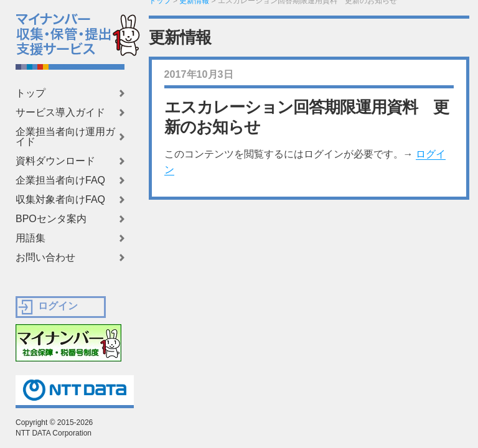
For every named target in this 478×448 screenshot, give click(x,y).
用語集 (30, 238)
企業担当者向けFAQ (60, 180)
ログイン (58, 306)
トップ (30, 93)
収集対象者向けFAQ (60, 200)
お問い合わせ (45, 258)
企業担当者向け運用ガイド (65, 137)
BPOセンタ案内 (51, 219)
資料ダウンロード (55, 161)
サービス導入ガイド (60, 113)
